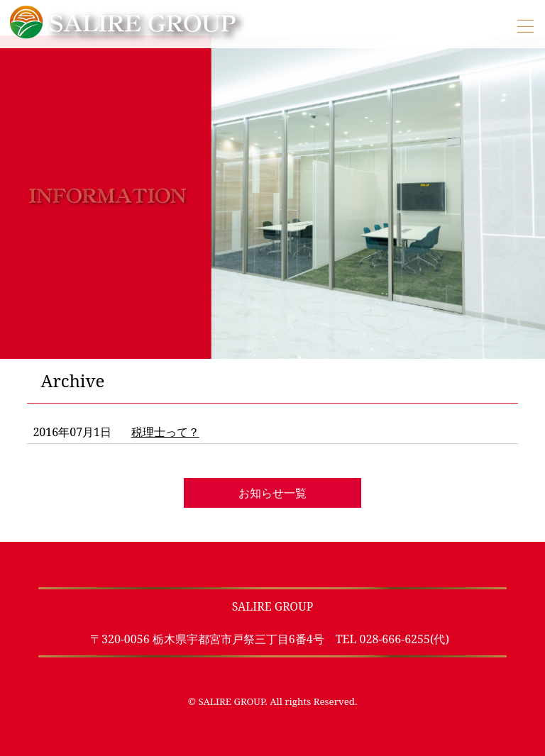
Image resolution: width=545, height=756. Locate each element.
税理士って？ (165, 432)
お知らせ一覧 (272, 493)
